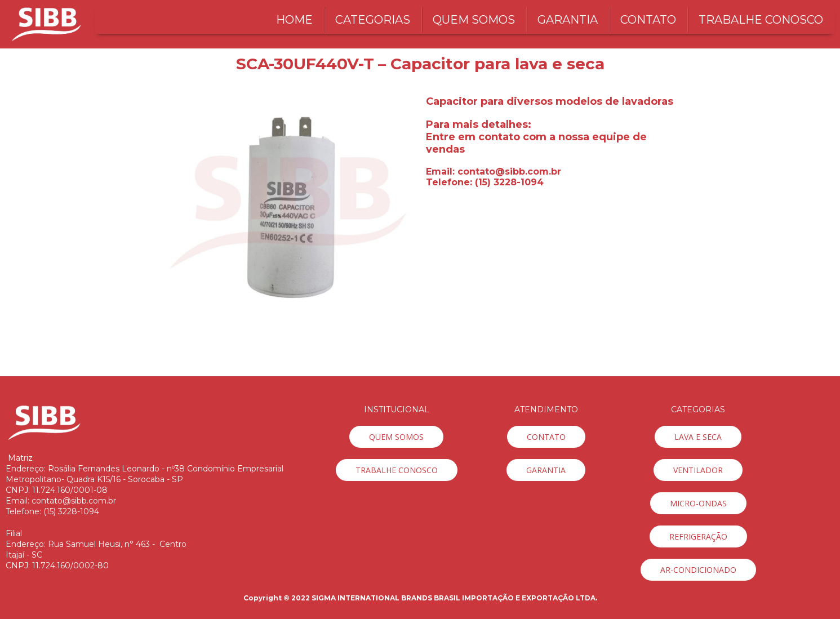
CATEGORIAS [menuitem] (373, 20)
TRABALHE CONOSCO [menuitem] (761, 20)
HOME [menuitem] (294, 20)
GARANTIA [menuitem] (568, 20)
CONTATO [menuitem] (648, 20)
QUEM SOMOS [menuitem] (474, 20)
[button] (396, 437)
